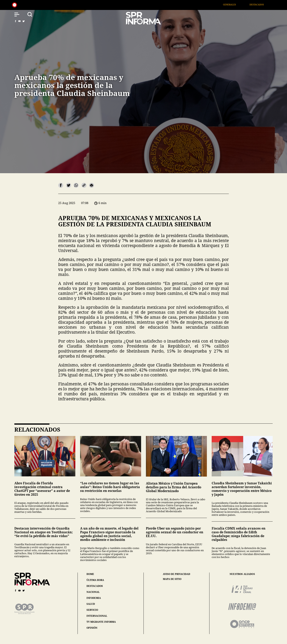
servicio (92, 610)
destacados (95, 586)
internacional (97, 616)
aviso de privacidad (176, 574)
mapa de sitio (172, 579)
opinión (92, 628)
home (90, 574)
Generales (233, 4)
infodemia (94, 598)
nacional (93, 592)
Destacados (261, 4)
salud (91, 604)
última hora (95, 580)
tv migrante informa (101, 622)
